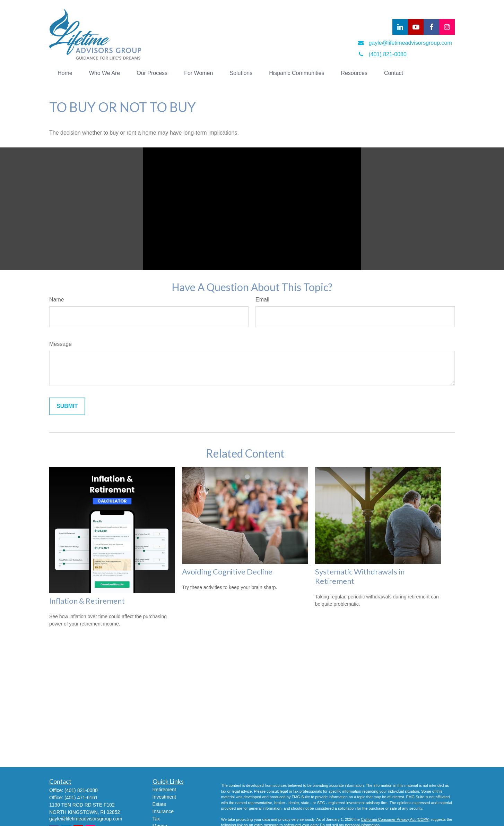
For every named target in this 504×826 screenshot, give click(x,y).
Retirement (164, 790)
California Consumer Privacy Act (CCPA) (395, 819)
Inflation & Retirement (87, 601)
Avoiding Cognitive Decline (227, 572)
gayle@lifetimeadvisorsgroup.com (86, 819)
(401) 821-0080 (81, 790)
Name (57, 300)
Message (60, 344)
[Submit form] (67, 406)
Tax (156, 819)
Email (262, 300)
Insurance (163, 811)
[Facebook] (431, 27)
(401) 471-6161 (81, 798)
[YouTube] (416, 27)
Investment (164, 797)
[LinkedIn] (400, 27)
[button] (65, 73)
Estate (159, 804)
